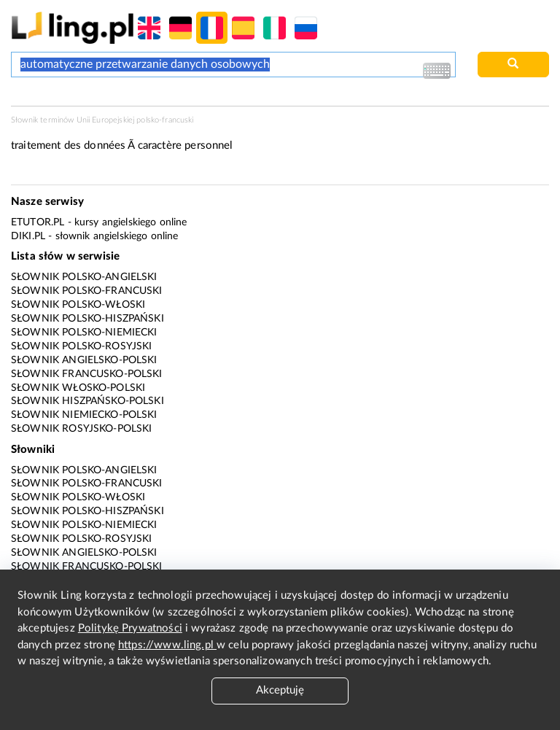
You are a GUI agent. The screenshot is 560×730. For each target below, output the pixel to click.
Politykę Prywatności (130, 628)
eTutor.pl (38, 222)
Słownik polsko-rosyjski (81, 346)
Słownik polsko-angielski (84, 277)
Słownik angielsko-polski (84, 360)
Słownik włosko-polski (78, 388)
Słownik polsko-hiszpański (87, 319)
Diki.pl (28, 236)
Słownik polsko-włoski (78, 305)
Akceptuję (280, 690)
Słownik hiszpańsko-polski (87, 401)
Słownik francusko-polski (87, 374)
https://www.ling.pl (167, 645)
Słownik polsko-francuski (87, 291)
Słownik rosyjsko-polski (81, 429)
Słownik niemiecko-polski (84, 415)
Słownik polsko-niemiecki (84, 333)
